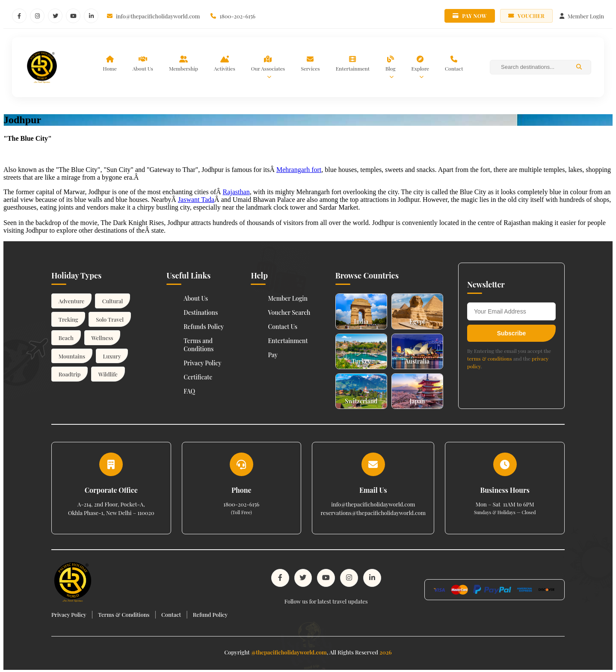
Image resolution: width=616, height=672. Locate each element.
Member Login (288, 298)
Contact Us (283, 327)
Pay (272, 355)
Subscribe (512, 333)
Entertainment (288, 341)
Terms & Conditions (124, 613)
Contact (171, 613)
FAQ (189, 391)
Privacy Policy (202, 363)
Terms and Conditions (198, 345)
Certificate (198, 377)
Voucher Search (289, 312)
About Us (196, 298)
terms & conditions (490, 358)
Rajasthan (236, 192)
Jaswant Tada (196, 200)
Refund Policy (210, 613)
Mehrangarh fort (299, 170)
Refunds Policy (204, 327)
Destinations (201, 312)
